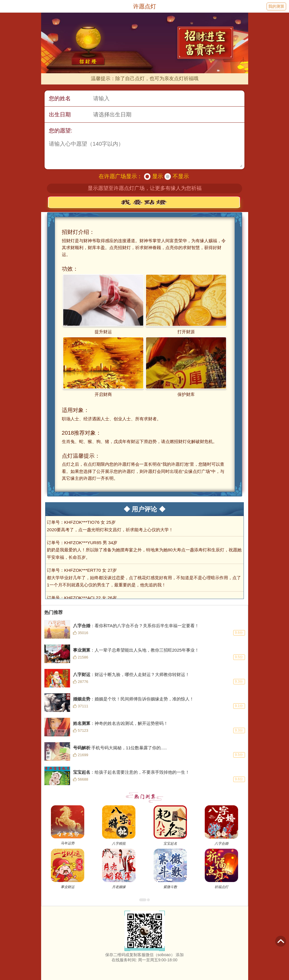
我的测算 (276, 6)
